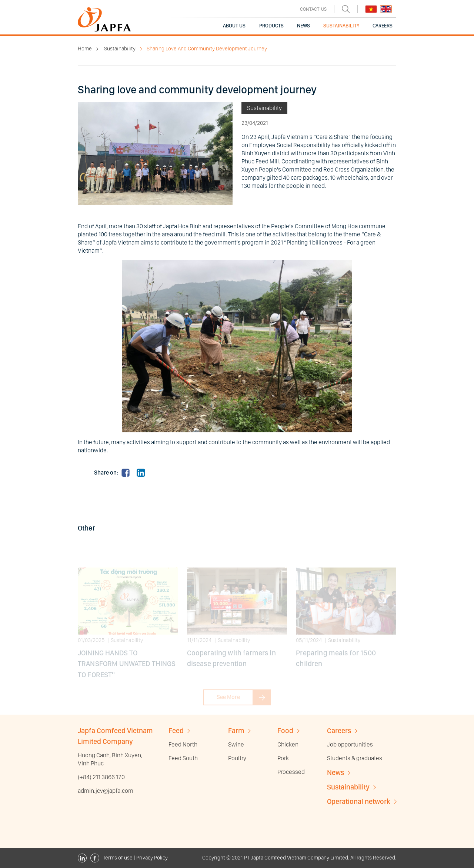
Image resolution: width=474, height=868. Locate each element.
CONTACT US (313, 9)
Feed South (183, 758)
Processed (291, 772)
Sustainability (120, 49)
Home (85, 49)
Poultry (237, 758)
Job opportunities (350, 744)
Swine (236, 744)
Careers (339, 731)
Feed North (183, 744)
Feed (176, 731)
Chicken (288, 744)
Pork (283, 758)
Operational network (359, 802)
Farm (236, 731)
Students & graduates (355, 758)
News (336, 773)
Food (285, 731)
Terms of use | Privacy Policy (135, 858)
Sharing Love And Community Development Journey (207, 49)
